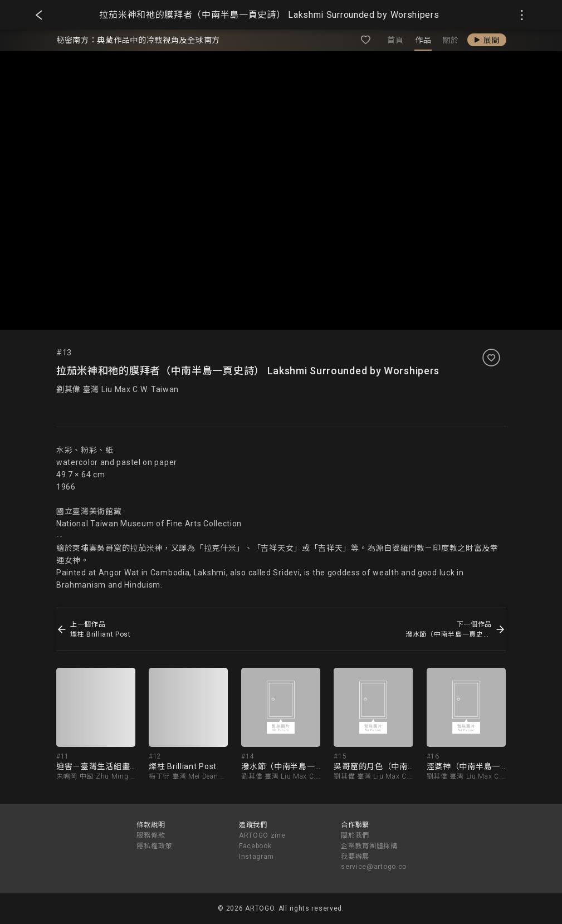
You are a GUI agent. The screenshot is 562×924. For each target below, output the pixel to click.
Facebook (255, 846)
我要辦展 (355, 857)
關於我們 (355, 835)
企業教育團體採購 (369, 846)
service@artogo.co (374, 867)
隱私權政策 (154, 846)
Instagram (256, 857)
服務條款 (151, 835)
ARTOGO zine (262, 835)
